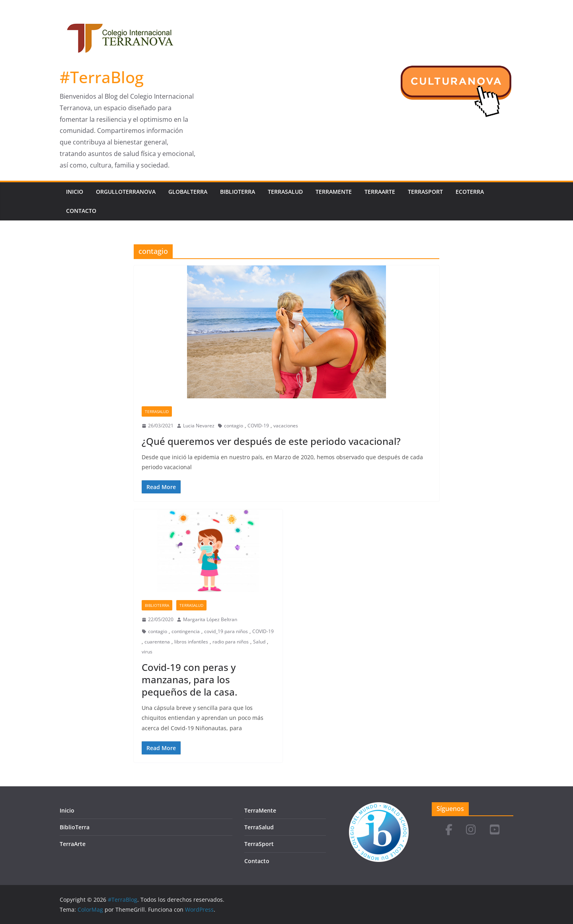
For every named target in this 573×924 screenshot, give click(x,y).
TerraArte (380, 192)
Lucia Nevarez (199, 426)
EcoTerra (470, 192)
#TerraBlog (102, 77)
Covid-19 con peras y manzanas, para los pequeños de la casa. (189, 679)
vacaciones (286, 426)
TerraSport (425, 192)
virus (147, 652)
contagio (234, 426)
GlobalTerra (188, 192)
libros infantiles (191, 642)
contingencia (186, 631)
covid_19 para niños (226, 631)
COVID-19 (258, 426)
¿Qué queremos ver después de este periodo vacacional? (271, 441)
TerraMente (334, 192)
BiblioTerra (238, 192)
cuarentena (157, 642)
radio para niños (231, 642)
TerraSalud (285, 192)
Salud (259, 642)
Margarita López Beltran (210, 619)
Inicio (75, 192)
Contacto (81, 211)
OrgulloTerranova (126, 192)
